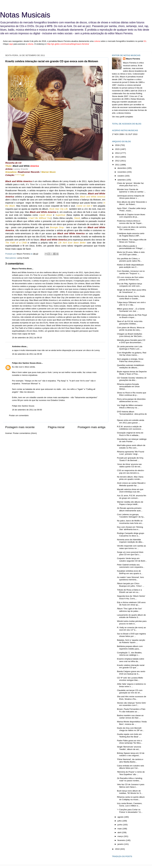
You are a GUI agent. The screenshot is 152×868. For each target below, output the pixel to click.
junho (120, 825)
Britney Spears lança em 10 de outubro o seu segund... (131, 754)
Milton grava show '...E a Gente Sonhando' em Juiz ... (131, 310)
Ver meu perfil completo (123, 117)
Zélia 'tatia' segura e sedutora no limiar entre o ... (131, 685)
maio (120, 829)
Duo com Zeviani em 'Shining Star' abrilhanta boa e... (130, 528)
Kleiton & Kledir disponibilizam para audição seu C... (130, 266)
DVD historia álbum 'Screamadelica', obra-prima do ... (132, 414)
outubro (121, 176)
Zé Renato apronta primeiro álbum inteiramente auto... (130, 509)
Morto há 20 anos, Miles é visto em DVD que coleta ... (131, 253)
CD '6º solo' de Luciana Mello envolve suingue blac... (130, 679)
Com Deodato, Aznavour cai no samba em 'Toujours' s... (131, 272)
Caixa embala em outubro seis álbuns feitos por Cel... (131, 767)
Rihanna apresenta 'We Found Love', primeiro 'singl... (131, 453)
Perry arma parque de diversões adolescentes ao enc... (131, 400)
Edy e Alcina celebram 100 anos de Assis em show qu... (131, 604)
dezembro (122, 168)
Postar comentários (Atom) (25, 433)
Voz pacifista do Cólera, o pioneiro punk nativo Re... (129, 260)
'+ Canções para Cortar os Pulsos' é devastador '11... (130, 811)
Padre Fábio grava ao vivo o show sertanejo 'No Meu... (130, 742)
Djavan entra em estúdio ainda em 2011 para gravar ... (131, 421)
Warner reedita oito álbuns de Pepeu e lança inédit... (130, 503)
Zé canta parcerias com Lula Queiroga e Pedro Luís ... (130, 348)
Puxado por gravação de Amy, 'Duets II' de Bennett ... (130, 459)
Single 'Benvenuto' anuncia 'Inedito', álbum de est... (129, 748)
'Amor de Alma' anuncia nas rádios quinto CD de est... (129, 465)
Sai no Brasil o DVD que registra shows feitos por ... (131, 635)
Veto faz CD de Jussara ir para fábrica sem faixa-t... (131, 786)
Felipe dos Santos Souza (24, 363)
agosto (121, 817)
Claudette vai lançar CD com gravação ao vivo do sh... (130, 691)
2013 (118, 157)
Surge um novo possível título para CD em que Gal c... (130, 553)
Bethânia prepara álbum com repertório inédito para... (130, 647)
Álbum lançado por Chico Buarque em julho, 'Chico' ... (131, 585)
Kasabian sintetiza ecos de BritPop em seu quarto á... (130, 572)
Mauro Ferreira (19, 269)
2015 (118, 149)
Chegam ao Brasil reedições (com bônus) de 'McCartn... (130, 335)
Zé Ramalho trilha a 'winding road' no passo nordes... (130, 779)
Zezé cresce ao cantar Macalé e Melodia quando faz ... (131, 484)
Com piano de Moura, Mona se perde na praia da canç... (131, 329)
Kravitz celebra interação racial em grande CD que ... (131, 666)
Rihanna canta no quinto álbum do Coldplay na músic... (131, 798)
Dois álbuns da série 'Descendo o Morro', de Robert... (132, 203)
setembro (122, 180)
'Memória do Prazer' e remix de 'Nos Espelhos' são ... (131, 773)
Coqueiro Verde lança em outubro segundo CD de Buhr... (132, 560)
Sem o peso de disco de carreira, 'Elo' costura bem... (132, 228)
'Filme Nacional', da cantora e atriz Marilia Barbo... (130, 760)
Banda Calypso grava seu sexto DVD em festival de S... (131, 673)
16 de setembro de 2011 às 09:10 (27, 338)
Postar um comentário (19, 415)
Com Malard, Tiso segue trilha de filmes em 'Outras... (132, 241)
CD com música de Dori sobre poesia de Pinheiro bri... (130, 278)
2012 (118, 161)
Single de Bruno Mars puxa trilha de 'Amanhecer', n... (132, 291)
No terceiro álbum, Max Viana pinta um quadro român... (130, 478)
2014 (118, 153)
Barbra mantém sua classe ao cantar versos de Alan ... (130, 717)
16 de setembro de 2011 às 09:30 (27, 354)
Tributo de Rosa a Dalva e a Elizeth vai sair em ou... (129, 591)
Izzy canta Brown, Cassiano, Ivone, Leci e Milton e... (130, 805)
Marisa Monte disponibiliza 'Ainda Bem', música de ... (132, 723)
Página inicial (56, 427)
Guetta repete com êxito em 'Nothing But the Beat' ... (129, 735)
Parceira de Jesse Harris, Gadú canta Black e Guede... (131, 297)
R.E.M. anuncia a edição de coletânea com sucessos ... (130, 428)
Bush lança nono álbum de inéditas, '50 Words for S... (130, 792)
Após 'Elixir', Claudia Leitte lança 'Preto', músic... (131, 209)
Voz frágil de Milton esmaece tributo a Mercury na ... (130, 406)
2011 (118, 165)
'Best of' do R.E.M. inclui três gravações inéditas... (130, 323)
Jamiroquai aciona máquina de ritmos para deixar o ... (131, 197)
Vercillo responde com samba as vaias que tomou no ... (131, 547)
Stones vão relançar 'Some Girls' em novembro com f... (132, 704)
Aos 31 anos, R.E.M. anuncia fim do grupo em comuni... (132, 497)
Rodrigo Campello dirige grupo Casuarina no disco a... (131, 534)
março (121, 836)
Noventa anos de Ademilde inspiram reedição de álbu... (130, 541)
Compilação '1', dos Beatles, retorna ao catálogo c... (130, 654)
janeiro (121, 844)
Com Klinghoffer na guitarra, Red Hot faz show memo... (132, 354)
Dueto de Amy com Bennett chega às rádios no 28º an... (131, 729)
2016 (118, 145)
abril (120, 832)
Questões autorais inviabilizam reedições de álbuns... (131, 366)
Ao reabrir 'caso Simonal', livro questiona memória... (130, 578)
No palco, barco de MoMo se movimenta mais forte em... (130, 522)
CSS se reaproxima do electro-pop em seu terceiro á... (131, 472)
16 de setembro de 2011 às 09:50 (27, 410)
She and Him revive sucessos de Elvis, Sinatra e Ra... (132, 698)
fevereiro (122, 840)
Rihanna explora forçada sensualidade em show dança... (128, 386)
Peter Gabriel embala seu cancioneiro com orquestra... (131, 566)
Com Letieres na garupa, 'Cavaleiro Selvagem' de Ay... (131, 516)
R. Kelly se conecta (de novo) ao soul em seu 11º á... (131, 629)
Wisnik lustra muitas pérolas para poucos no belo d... (132, 622)
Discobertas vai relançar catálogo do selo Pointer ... (132, 440)
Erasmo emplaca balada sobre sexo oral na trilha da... (131, 660)
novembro (122, 172)
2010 (118, 849)
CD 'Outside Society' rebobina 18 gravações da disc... (132, 379)
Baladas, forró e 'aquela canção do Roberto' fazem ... (131, 641)
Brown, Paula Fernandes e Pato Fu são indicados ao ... (131, 710)
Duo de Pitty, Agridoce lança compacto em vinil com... (130, 285)
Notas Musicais (25, 15)
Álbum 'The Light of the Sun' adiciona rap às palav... (130, 610)
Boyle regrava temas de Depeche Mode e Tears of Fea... (132, 373)
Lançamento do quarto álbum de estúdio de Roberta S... (131, 616)
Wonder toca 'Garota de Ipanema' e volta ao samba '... (131, 191)
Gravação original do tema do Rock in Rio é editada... (130, 434)
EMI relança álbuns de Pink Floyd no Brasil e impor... (132, 316)
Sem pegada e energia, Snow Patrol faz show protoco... (130, 360)
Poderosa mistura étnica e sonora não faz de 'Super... (130, 222)
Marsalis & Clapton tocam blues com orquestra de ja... (131, 216)
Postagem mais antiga (91, 427)
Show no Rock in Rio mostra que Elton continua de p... (132, 394)
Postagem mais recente (20, 427)
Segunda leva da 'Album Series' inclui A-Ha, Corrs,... (131, 597)
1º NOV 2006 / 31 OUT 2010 (125, 134)
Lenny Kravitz (23, 258)
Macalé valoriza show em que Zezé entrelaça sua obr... (130, 491)
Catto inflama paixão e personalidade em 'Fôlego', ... (131, 247)
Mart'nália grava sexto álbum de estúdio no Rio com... (131, 446)
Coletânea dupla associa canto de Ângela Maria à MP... (131, 235)
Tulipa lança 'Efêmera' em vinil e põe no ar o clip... (131, 304)
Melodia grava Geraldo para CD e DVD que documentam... (131, 341)
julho (120, 821)
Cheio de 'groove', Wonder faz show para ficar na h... (130, 184)
